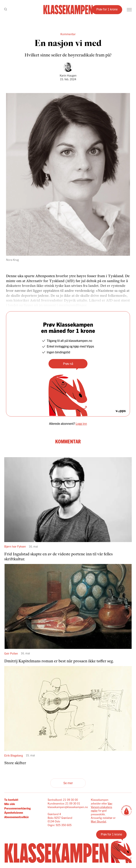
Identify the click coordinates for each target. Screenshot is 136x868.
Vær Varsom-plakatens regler (102, 807)
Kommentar (68, 34)
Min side (10, 804)
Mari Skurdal (98, 821)
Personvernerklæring (17, 808)
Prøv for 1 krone (107, 9)
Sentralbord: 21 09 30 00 (63, 800)
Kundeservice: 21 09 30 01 (64, 803)
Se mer (68, 783)
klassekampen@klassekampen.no (68, 807)
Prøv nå (68, 364)
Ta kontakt (11, 800)
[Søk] (6, 10)
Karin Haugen (68, 75)
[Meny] (129, 10)
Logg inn (81, 423)
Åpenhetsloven (14, 812)
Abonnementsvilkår (17, 817)
